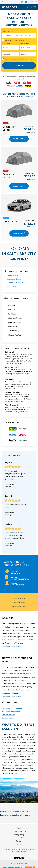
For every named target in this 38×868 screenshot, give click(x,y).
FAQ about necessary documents (15, 708)
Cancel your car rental (19, 598)
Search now (19, 139)
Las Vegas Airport (14, 279)
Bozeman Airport (14, 286)
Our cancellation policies (19, 606)
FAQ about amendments (12, 711)
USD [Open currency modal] (31, 7)
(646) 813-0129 (32, 2)
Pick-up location (8, 31)
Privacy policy (19, 835)
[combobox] (4, 54)
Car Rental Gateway (20, 851)
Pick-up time (6, 44)
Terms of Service (19, 831)
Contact (19, 844)
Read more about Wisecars (12, 646)
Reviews (19, 841)
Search (19, 66)
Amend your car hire (19, 602)
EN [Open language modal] (27, 7)
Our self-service (8, 715)
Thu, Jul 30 (26, 48)
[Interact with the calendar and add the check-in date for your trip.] (11, 48)
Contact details (8, 718)
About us (19, 838)
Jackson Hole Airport (15, 283)
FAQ (19, 828)
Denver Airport (13, 275)
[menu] (35, 7)
